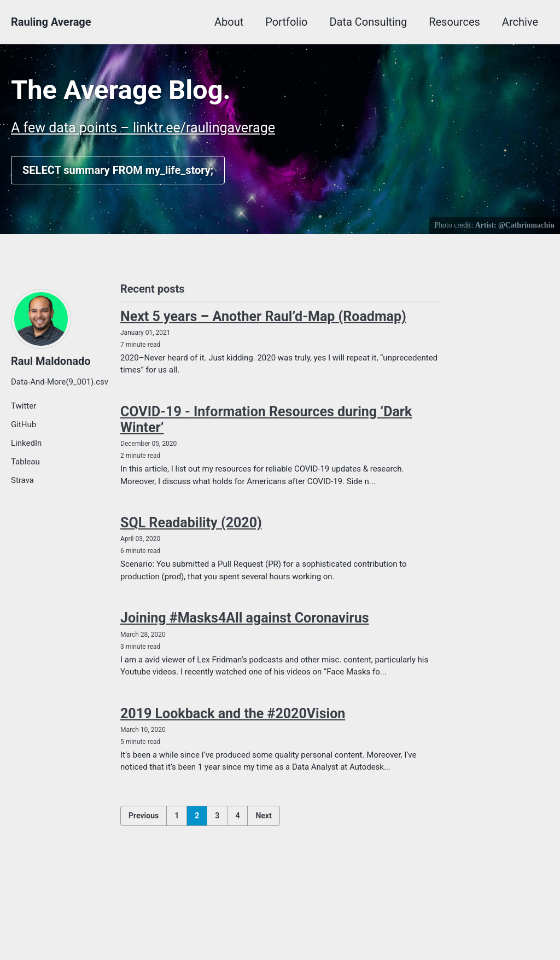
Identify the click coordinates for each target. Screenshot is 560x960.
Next (263, 816)
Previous (144, 816)
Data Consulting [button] (368, 22)
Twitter (24, 406)
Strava (22, 480)
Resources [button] (454, 22)
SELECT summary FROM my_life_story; (118, 170)
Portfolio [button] (286, 22)
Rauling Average (51, 22)
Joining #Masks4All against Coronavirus (245, 618)
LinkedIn (26, 443)
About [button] (229, 22)
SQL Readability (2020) (191, 523)
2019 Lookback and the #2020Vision (233, 714)
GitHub (24, 424)
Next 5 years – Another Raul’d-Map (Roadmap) (263, 316)
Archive (520, 22)
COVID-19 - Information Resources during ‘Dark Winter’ (266, 420)
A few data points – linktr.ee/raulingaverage (143, 128)
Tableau (25, 462)
